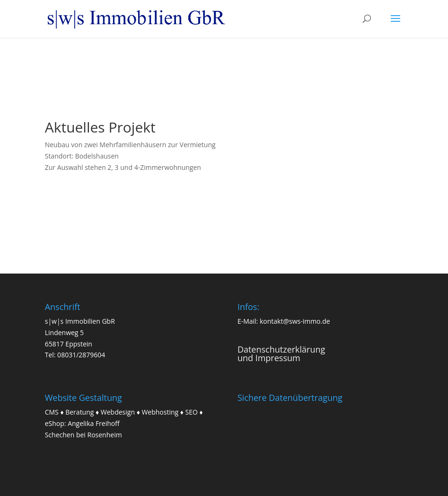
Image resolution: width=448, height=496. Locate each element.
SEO (192, 412)
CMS (52, 412)
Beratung (79, 412)
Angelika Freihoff (94, 423)
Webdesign (118, 412)
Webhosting (160, 412)
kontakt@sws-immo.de (295, 321)
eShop (55, 423)
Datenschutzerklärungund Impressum (281, 354)
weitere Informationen (105, 199)
